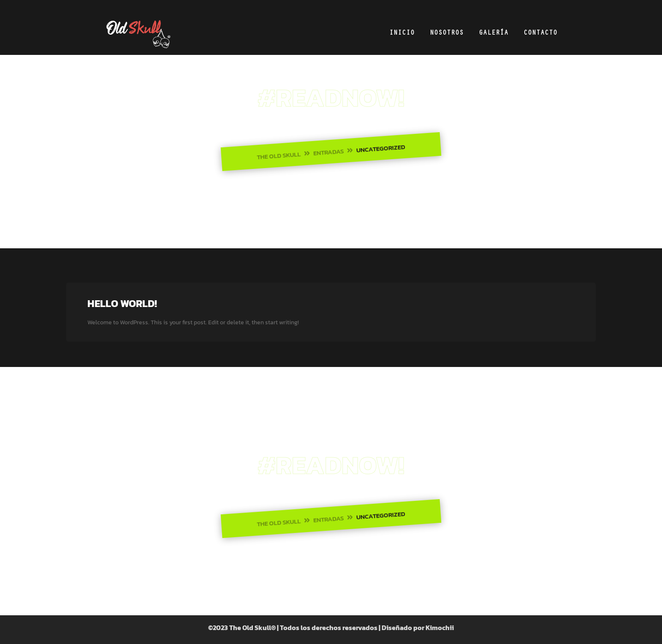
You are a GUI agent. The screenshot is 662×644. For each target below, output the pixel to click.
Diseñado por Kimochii (418, 628)
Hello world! (122, 303)
